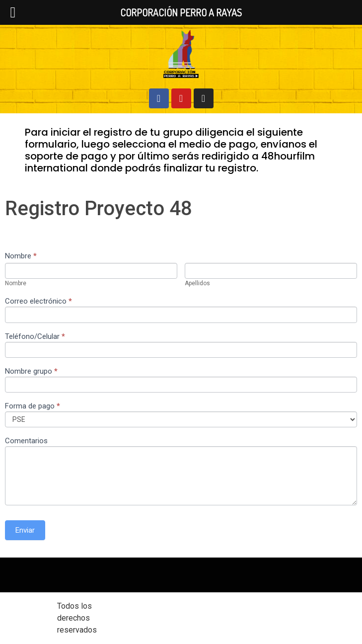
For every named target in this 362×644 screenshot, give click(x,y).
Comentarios (26, 441)
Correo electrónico (38, 302)
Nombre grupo (31, 372)
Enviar (25, 530)
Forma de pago (33, 406)
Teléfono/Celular (35, 337)
